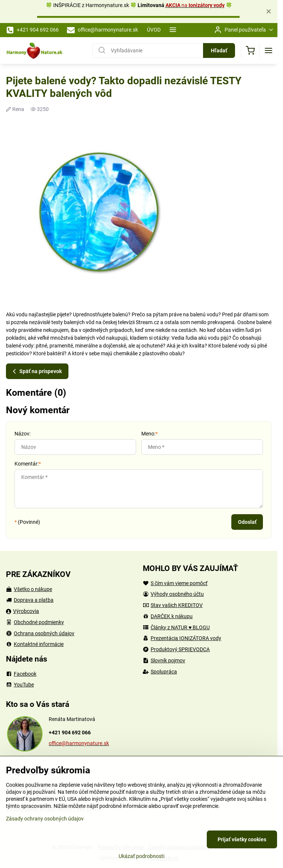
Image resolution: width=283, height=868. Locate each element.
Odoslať (247, 522)
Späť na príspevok (36, 371)
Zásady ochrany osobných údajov (45, 819)
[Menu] (268, 50)
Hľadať (219, 50)
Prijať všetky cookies (242, 839)
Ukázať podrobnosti (141, 856)
